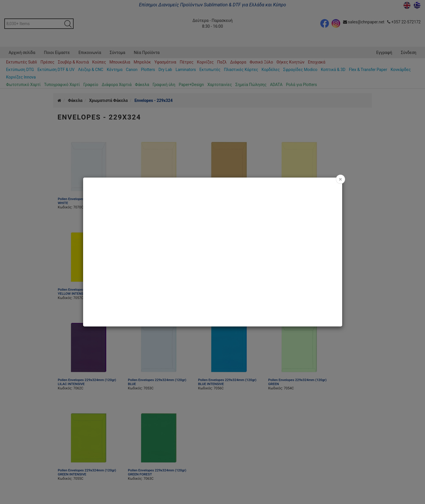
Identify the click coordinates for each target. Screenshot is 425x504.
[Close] (340, 179)
